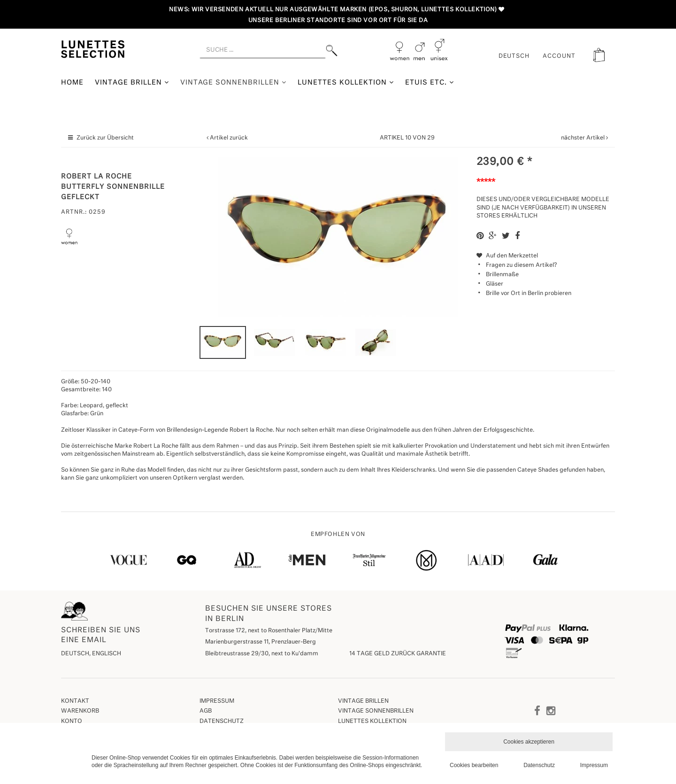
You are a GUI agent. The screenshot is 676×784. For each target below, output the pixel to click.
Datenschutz (222, 722)
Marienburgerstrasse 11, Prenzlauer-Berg (261, 642)
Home (72, 83)
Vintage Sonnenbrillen (234, 82)
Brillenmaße (502, 275)
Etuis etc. (430, 82)
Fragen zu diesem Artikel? (517, 265)
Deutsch (514, 56)
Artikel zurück (229, 138)
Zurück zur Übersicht (105, 138)
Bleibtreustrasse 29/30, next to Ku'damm (262, 654)
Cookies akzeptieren (529, 742)
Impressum (217, 701)
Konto (72, 722)
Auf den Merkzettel (507, 256)
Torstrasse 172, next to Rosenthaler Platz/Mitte (269, 631)
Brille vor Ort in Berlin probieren (529, 294)
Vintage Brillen (132, 82)
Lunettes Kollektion (346, 82)
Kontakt (75, 701)
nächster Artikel (584, 138)
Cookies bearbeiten (474, 765)
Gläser (495, 284)
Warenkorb (80, 711)
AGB (206, 711)
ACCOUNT (559, 56)
